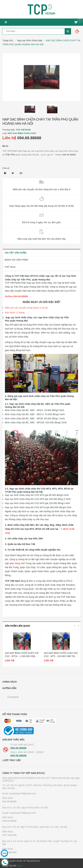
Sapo (20, 866)
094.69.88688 (29, 138)
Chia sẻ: (6, 168)
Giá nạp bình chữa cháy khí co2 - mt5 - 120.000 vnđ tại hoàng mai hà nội (61, 656)
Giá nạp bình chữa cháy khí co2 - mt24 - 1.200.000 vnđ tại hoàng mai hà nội (22, 656)
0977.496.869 (9, 835)
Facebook (13, 697)
